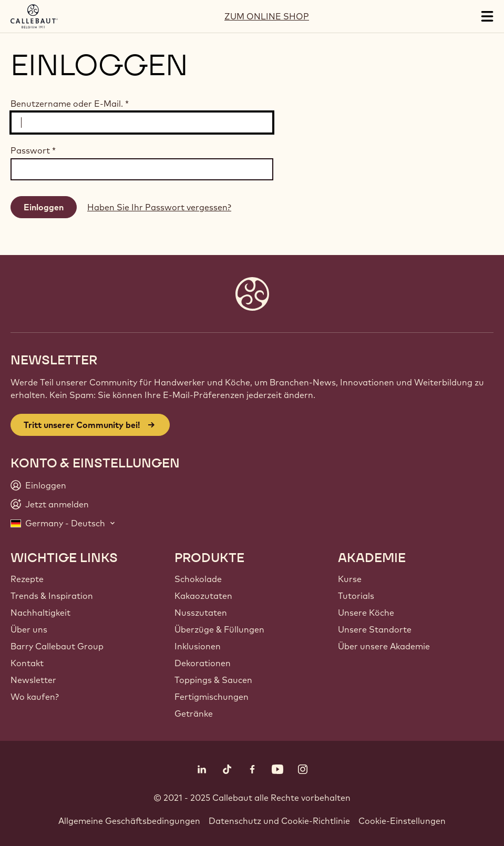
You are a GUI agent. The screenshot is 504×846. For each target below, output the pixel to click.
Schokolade (198, 579)
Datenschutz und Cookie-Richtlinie (279, 821)
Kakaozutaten (203, 596)
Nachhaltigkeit (40, 613)
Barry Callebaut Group (57, 646)
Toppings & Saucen (213, 680)
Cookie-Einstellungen (402, 821)
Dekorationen (203, 663)
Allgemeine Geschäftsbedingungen (129, 821)
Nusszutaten (201, 613)
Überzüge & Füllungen (219, 629)
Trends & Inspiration (52, 596)
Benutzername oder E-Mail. (70, 104)
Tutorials (356, 596)
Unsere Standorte (375, 629)
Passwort (33, 150)
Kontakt (27, 663)
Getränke (194, 714)
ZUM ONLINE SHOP (267, 16)
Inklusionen (198, 646)
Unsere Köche (366, 613)
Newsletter (33, 680)
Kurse (350, 579)
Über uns (29, 629)
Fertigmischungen (212, 697)
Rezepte (27, 579)
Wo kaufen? (35, 697)
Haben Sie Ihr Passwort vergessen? (159, 207)
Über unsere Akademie (384, 646)
